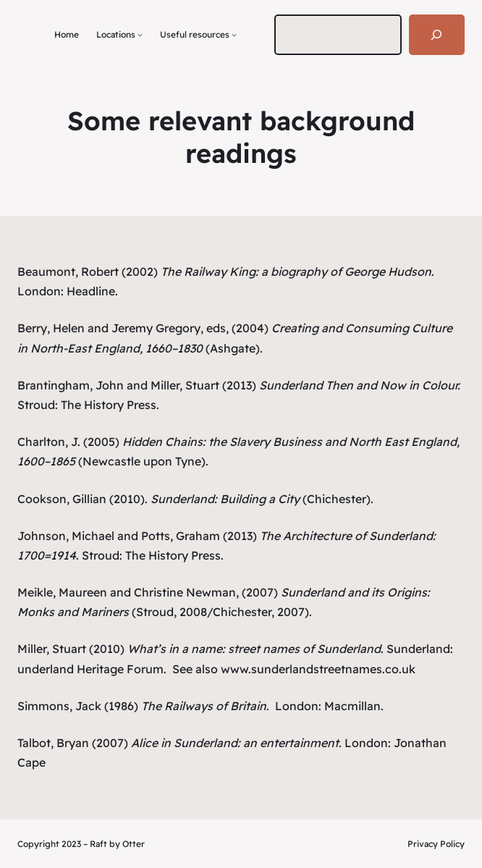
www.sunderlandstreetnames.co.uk (318, 669)
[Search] (437, 35)
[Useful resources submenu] (234, 34)
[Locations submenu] (140, 34)
